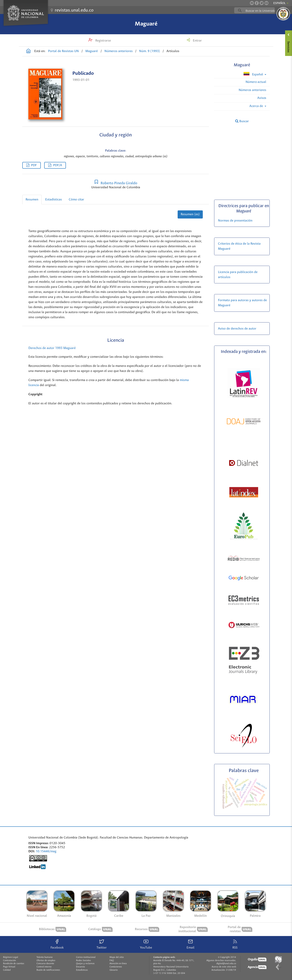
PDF (34, 165)
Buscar (242, 121)
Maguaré (146, 24)
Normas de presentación (235, 221)
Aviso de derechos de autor (237, 329)
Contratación (9, 961)
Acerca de (257, 106)
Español (254, 74)
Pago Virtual (9, 967)
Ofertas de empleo (46, 961)
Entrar (197, 41)
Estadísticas (54, 200)
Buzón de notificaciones (48, 970)
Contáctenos (116, 967)
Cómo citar (76, 200)
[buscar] (261, 11)
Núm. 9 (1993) (150, 51)
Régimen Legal (11, 957)
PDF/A (58, 165)
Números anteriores (119, 51)
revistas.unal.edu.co (74, 10)
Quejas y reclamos (85, 964)
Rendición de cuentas (14, 964)
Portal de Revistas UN (63, 51)
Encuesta (81, 967)
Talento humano (45, 957)
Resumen (32, 200)
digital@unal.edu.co (226, 964)
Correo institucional (86, 957)
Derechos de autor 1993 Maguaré (52, 348)
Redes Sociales (83, 961)
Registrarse (103, 41)
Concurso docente (45, 964)
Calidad (7, 970)
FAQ (112, 961)
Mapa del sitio (117, 957)
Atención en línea (118, 964)
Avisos (262, 98)
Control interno (44, 967)
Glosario (114, 970)
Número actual (256, 82)
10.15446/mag (46, 851)
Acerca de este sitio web (224, 967)
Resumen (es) (190, 214)
